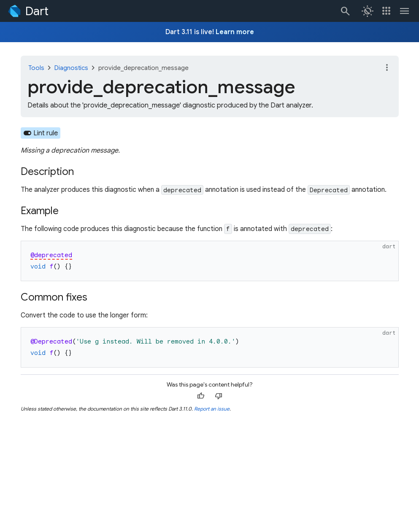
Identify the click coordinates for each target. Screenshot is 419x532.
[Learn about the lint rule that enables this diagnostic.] (41, 133)
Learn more (235, 32)
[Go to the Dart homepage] (28, 11)
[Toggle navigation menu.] (405, 11)
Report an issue (212, 409)
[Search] (345, 11)
